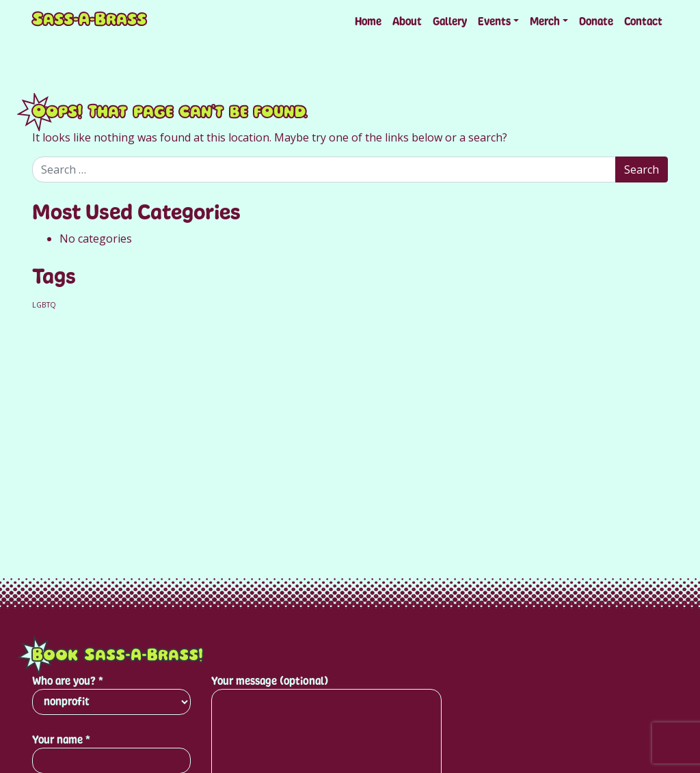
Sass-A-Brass (89, 21)
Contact (643, 21)
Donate (596, 21)
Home (368, 21)
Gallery (450, 21)
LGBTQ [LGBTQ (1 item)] (44, 305)
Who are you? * (111, 694)
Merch (545, 21)
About (407, 21)
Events (494, 21)
